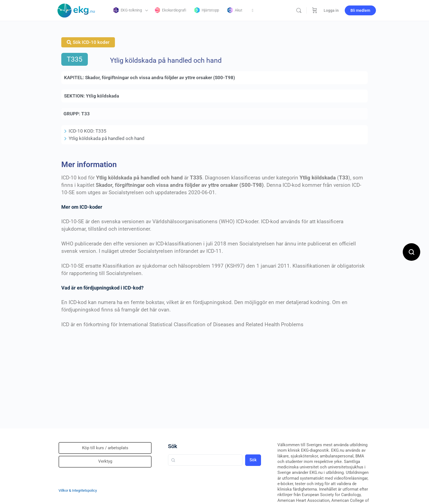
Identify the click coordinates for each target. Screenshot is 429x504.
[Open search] (411, 252)
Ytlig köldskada (102, 96)
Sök (173, 446)
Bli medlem (360, 10)
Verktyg (105, 461)
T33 (85, 114)
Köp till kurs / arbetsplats (105, 448)
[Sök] (299, 10)
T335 (75, 59)
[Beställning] (315, 10)
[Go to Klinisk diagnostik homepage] (76, 10)
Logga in (331, 10)
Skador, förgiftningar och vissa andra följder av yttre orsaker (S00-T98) (160, 78)
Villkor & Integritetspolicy (78, 490)
